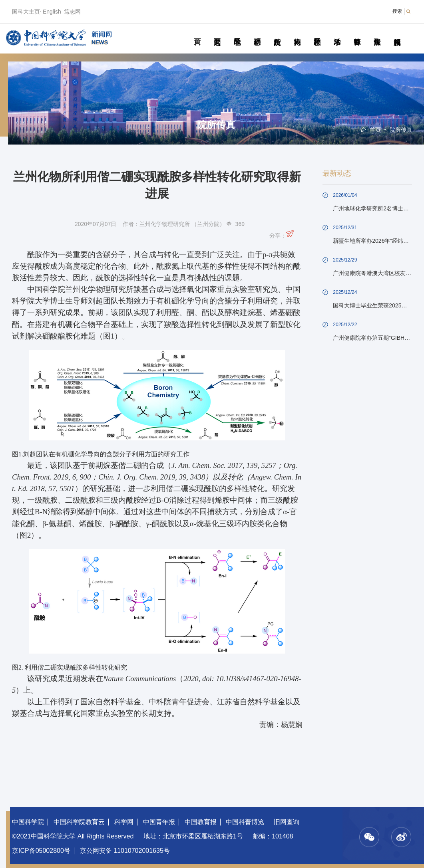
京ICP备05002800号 (41, 851)
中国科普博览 (245, 822)
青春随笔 (357, 33)
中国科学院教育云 (79, 822)
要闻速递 (217, 33)
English (52, 12)
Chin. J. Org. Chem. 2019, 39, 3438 (152, 477)
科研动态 (257, 33)
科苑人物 (297, 33)
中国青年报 (159, 822)
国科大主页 (26, 12)
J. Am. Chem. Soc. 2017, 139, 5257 (224, 465)
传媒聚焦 (377, 33)
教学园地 (237, 33)
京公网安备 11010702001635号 (125, 851)
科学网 (124, 822)
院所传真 (277, 33)
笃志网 (72, 12)
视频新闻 (397, 33)
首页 (197, 33)
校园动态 (317, 33)
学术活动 (337, 33)
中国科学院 (28, 822)
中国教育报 (201, 822)
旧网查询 (287, 822)
